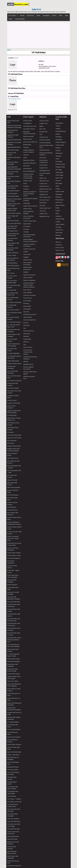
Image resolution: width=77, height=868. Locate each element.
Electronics (27, 166)
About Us (58, 242)
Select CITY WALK (13, 681)
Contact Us (59, 245)
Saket (57, 213)
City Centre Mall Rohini (14, 223)
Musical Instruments (29, 275)
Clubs (25, 158)
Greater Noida (60, 145)
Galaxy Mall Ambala (13, 361)
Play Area (26, 312)
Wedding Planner (28, 364)
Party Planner (27, 290)
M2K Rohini (11, 443)
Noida (57, 186)
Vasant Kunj (59, 230)
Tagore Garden (60, 224)
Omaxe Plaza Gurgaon (14, 553)
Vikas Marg (59, 233)
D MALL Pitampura (13, 253)
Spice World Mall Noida (14, 752)
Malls (67, 15)
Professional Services (30, 314)
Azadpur (58, 129)
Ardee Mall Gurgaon (13, 196)
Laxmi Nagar (59, 175)
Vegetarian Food (44, 216)
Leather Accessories (29, 249)
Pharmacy (26, 303)
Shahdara (58, 216)
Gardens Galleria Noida (14, 364)
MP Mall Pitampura (13, 495)
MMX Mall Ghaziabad (14, 487)
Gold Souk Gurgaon (13, 388)
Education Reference (30, 163)
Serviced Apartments (29, 320)
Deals (38, 15)
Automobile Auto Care (30, 126)
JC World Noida (12, 415)
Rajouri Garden (60, 205)
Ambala (58, 126)
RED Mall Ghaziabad (13, 661)
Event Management (29, 171)
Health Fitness (28, 209)
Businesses (30, 15)
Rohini (16, 58)
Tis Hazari (59, 227)
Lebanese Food (44, 186)
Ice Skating (27, 226)
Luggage (26, 257)
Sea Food (42, 205)
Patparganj (59, 194)
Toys (25, 345)
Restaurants (43, 203)
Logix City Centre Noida (14, 438)
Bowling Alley (27, 145)
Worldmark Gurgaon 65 (14, 866)
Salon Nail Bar (28, 317)
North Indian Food (45, 197)
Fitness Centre (28, 181)
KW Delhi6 (10, 432)
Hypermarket (27, 224)
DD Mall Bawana (12, 263)
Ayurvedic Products (29, 129)
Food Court (43, 158)
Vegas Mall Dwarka (13, 836)
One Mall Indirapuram (14, 558)
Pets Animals (27, 301)
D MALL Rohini (12, 255)
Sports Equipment (29, 331)
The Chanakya (12, 796)
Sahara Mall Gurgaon (14, 674)
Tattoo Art (26, 342)
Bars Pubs (42, 129)
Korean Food (43, 183)
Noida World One (12, 510)
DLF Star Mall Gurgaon (14, 322)
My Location (12, 16)
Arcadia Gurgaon (12, 193)
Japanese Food (44, 181)
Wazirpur (58, 235)
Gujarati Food (43, 168)
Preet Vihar (59, 202)
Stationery (26, 336)
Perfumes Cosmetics (29, 295)
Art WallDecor (27, 123)
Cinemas (26, 155)
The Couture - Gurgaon (14, 799)
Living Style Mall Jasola (14, 435)
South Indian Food (45, 208)
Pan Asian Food (44, 200)
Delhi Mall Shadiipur (13, 266)
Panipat (58, 189)
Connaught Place (12, 231)
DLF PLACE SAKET (13, 310)
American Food (44, 121)
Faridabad (59, 137)
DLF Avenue (11, 273)
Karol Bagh (59, 161)
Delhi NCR (36, 9)
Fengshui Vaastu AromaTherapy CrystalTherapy (28, 176)
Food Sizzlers (43, 165)
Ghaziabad (59, 140)
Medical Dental (28, 260)
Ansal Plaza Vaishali (13, 191)
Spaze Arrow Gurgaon (14, 737)
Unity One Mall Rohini (14, 821)
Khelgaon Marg (60, 167)
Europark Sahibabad (13, 353)
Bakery (41, 126)
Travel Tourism (28, 347)
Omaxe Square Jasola (14, 555)
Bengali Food (43, 132)
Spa (24, 328)
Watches (26, 361)
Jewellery (26, 232)
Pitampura (59, 197)
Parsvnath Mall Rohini (14, 602)
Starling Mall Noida (13, 767)
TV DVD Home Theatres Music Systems (28, 352)
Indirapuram (59, 153)
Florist (25, 183)
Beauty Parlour (28, 139)
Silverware (26, 325)
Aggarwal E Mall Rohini (14, 140)
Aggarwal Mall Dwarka (14, 147)
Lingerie (26, 252)
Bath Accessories (28, 136)
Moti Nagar (59, 183)
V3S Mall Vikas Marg (13, 829)
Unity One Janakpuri (13, 819)
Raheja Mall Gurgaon (14, 659)
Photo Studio (27, 306)
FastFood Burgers (45, 140)
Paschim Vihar (60, 191)
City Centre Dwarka (13, 221)
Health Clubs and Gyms (30, 206)
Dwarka (58, 134)
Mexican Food (44, 192)
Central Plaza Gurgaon (14, 213)
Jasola (57, 159)
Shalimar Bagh (60, 219)
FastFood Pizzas (44, 150)
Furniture (26, 189)
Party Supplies (28, 292)
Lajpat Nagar (59, 172)
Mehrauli (58, 181)
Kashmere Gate (60, 164)
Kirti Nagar (59, 170)
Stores (10, 19)
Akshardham (59, 123)
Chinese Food (44, 137)
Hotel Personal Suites (30, 221)
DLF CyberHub (12, 290)
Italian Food (43, 178)
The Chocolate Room (14, 99)
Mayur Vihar (59, 178)
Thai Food (42, 211)
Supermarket (27, 339)
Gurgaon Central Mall (14, 403)
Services (26, 323)
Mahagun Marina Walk (14, 446)
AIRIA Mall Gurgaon (13, 150)
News (61, 15)
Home (9, 50)
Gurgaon (58, 148)
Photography (27, 309)
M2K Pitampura (12, 441)
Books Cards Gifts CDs (30, 142)
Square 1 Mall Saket (13, 755)
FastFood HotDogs (45, 143)
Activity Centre (28, 121)
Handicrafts (27, 203)
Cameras (26, 147)
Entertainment (27, 169)
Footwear (26, 186)
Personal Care (28, 298)
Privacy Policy (60, 248)
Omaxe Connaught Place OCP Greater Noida (13, 538)
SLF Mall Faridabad (13, 722)
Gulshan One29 (12, 400)
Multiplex (26, 272)
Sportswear (27, 334)
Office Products (28, 278)
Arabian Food (43, 123)
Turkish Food (43, 214)
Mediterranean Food (45, 189)
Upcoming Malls (20, 19)
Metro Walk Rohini (13, 458)
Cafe (41, 134)
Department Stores (29, 160)
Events (54, 15)
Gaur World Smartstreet (14, 381)
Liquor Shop (27, 254)
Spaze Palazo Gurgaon (14, 744)
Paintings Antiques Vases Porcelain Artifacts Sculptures (29, 285)
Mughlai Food (43, 194)
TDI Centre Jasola (13, 770)
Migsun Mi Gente (12, 480)
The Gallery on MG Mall (14, 802)
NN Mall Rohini (12, 507)
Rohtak (58, 211)
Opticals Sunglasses (29, 280)
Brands (22, 15)
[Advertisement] (38, 35)
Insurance (26, 229)
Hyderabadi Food (45, 170)
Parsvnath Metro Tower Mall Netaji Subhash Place (14, 640)
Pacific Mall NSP (12, 585)
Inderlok (58, 150)
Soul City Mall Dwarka (14, 729)
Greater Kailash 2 (61, 142)
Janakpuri (58, 156)
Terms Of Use (60, 250)
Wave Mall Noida (12, 839)
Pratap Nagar (59, 200)
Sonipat (58, 222)
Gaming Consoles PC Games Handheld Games (30, 194)
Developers (46, 15)
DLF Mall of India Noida (14, 302)
